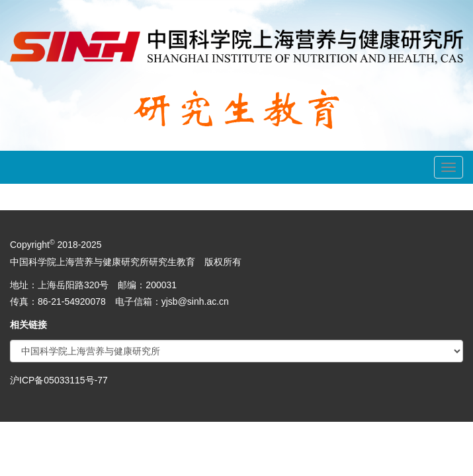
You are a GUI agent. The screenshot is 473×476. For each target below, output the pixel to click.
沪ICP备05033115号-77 (59, 380)
